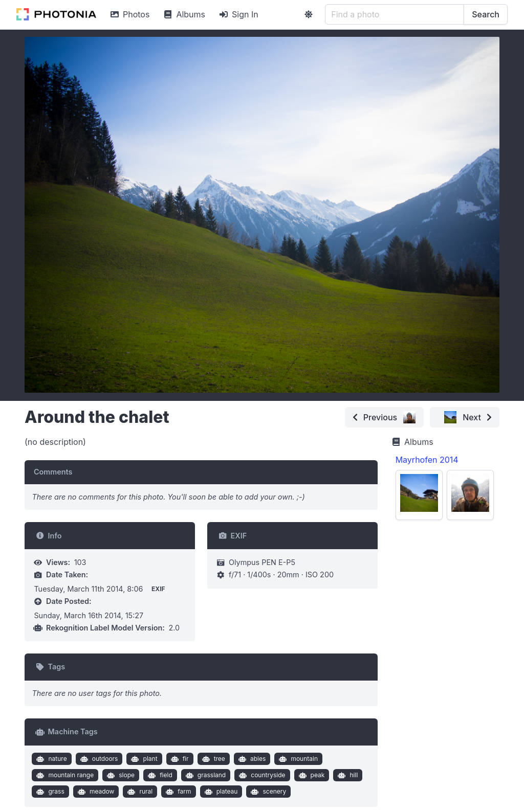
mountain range (64, 775)
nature (51, 759)
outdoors (98, 759)
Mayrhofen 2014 (427, 460)
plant (143, 759)
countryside (261, 775)
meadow (95, 792)
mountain (297, 759)
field (159, 775)
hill (347, 775)
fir (178, 759)
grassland (204, 775)
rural (139, 792)
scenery (267, 792)
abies (251, 759)
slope (120, 775)
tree (212, 759)
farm (178, 792)
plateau (220, 792)
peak (310, 775)
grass (49, 792)
